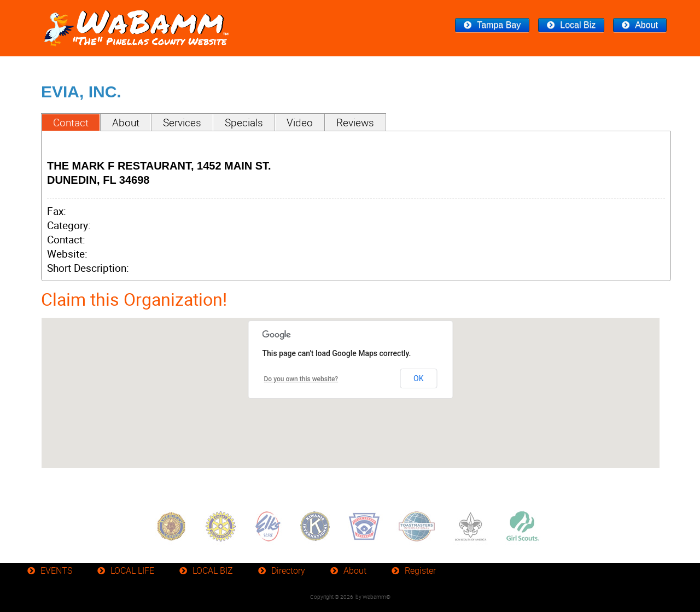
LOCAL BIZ (213, 570)
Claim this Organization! (134, 299)
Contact (71, 123)
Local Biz (578, 25)
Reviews (355, 123)
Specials (244, 123)
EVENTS (56, 570)
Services (182, 123)
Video (300, 123)
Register (420, 570)
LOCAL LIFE (132, 570)
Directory (288, 570)
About (646, 25)
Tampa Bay (499, 25)
